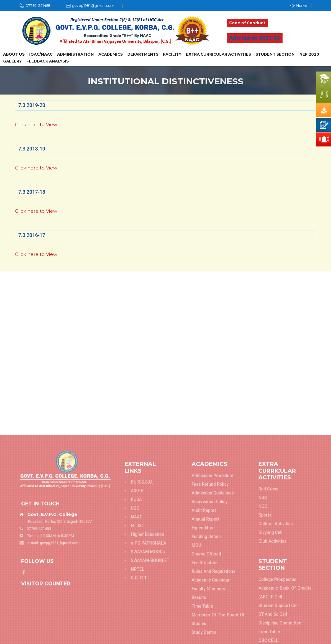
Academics (111, 54)
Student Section (275, 54)
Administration (75, 54)
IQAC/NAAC (41, 54)
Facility (172, 54)
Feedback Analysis (48, 61)
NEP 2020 (309, 54)
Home (299, 5)
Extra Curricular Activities (218, 54)
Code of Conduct (247, 23)
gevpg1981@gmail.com (93, 5)
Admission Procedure (213, 633)
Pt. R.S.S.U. (139, 640)
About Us (14, 54)
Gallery (12, 61)
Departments (143, 54)
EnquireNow (324, 92)
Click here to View (36, 125)
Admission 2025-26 (255, 38)
